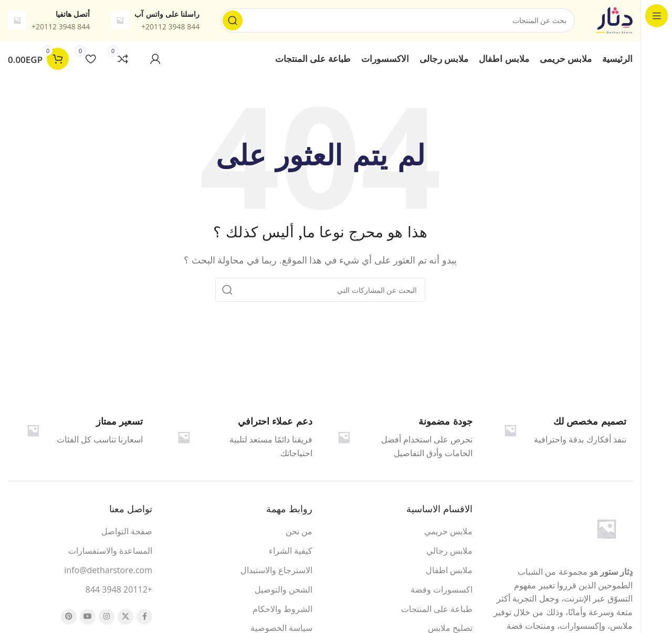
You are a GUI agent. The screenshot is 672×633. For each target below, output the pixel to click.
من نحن (299, 533)
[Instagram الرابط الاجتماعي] (107, 618)
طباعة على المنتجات (437, 610)
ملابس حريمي (448, 533)
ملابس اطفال (449, 572)
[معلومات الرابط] (155, 21)
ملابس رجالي (449, 552)
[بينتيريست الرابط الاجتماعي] (69, 618)
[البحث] (398, 21)
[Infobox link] (400, 439)
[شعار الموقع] (614, 20)
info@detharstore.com (108, 572)
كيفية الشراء (291, 552)
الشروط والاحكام (282, 610)
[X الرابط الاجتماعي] (125, 618)
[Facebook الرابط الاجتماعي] (144, 618)
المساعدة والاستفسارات (110, 552)
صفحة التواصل (127, 533)
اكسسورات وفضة (442, 591)
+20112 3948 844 (119, 591)
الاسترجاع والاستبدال (276, 572)
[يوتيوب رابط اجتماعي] (88, 618)
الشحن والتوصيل (283, 591)
